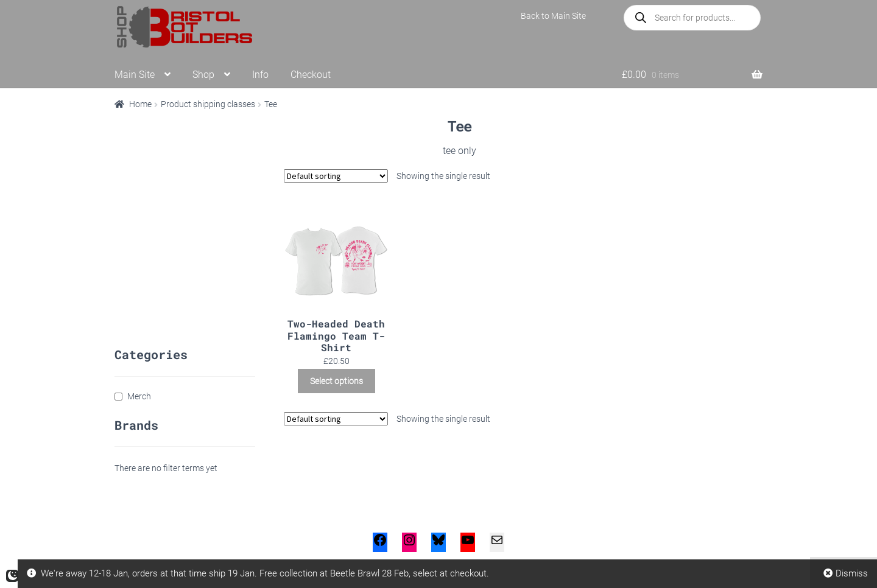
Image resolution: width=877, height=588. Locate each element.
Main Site (135, 75)
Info (260, 75)
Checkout (311, 75)
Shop (203, 75)
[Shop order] (336, 176)
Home (140, 104)
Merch (139, 396)
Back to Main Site (553, 16)
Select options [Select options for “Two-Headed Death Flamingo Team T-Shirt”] (336, 381)
